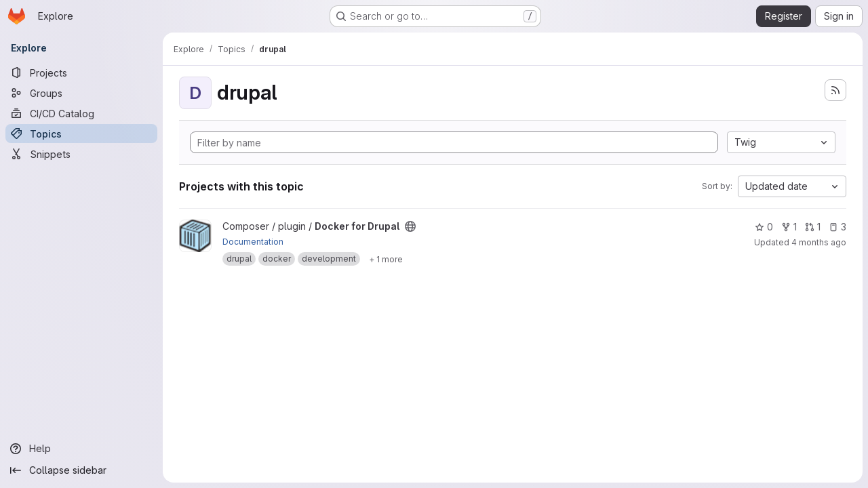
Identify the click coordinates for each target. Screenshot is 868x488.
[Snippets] (81, 154)
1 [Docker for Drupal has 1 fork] (789, 227)
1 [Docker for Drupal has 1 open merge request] (813, 227)
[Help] (81, 449)
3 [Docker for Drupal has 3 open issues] (837, 227)
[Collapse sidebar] (81, 470)
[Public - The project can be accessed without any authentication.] (410, 226)
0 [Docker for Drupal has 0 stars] (764, 227)
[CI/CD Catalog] (81, 113)
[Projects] (81, 73)
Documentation (253, 242)
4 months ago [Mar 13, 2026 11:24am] (819, 242)
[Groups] (81, 93)
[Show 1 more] (386, 259)
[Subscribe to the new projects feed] (835, 90)
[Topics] (81, 134)
